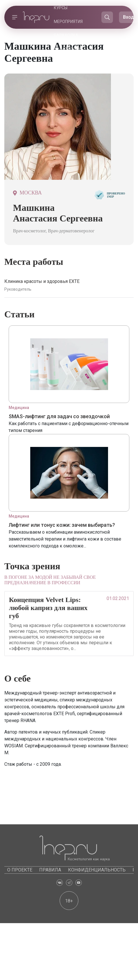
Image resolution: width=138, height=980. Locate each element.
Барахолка (66, 35)
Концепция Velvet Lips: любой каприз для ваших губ (48, 608)
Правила (50, 870)
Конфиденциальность (97, 870)
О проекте (20, 870)
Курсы (61, 8)
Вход (128, 17)
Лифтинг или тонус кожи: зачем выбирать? (62, 525)
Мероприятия (68, 22)
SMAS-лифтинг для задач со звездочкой (59, 416)
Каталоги (70, 49)
